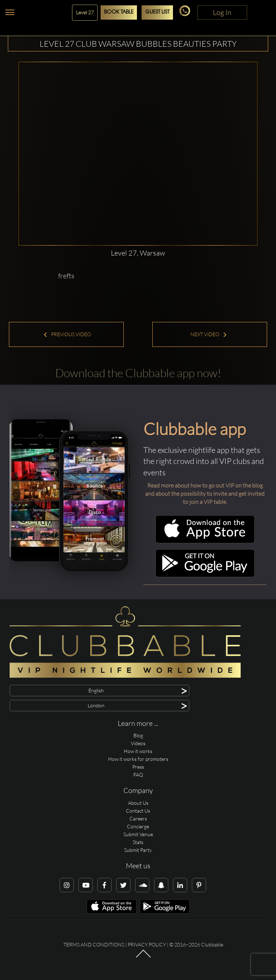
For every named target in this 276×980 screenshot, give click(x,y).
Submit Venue (138, 834)
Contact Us (138, 811)
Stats (138, 842)
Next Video (209, 334)
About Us (138, 803)
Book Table (119, 12)
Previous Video (67, 334)
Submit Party (138, 850)
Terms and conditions (94, 944)
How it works (138, 751)
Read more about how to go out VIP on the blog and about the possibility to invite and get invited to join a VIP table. (205, 494)
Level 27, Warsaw (138, 253)
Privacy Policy (147, 944)
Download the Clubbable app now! (138, 373)
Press (138, 767)
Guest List (157, 12)
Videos (138, 743)
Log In (222, 12)
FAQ (138, 775)
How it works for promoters (138, 759)
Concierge (138, 826)
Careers (138, 819)
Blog (138, 735)
